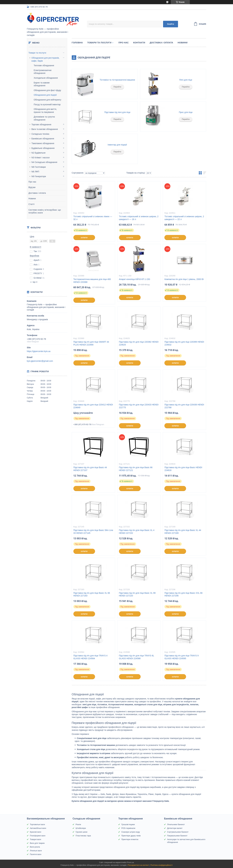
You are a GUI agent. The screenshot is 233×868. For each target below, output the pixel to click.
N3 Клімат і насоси (41, 158)
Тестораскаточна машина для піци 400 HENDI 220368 (92, 281)
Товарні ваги (35, 839)
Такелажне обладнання (43, 143)
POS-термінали (128, 828)
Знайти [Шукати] (170, 24)
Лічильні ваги (36, 851)
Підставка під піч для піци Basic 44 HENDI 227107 (90, 469)
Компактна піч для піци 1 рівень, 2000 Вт (184, 279)
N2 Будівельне (39, 153)
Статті (32, 204)
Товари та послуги (37, 53)
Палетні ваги (36, 854)
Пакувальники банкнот (177, 836)
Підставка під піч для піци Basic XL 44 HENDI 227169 (183, 532)
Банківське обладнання (43, 139)
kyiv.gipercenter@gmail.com (40, 361)
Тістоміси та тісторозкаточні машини (117, 80)
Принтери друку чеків (131, 836)
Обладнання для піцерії (45, 95)
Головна (77, 43)
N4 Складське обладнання (44, 162)
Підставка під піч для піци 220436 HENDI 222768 (184, 406)
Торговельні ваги (37, 824)
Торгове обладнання (41, 125)
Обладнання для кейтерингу (48, 100)
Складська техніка (40, 134)
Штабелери (81, 828)
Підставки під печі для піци (117, 112)
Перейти (117, 87)
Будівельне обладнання (43, 148)
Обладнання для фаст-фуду (47, 90)
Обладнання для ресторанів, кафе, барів (46, 59)
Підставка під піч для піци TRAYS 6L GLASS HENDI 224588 (137, 657)
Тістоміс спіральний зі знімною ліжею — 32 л (93, 218)
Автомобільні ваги (38, 828)
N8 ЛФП (35, 172)
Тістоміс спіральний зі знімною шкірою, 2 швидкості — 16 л (139, 218)
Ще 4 (35, 282)
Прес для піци (186, 112)
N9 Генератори (39, 176)
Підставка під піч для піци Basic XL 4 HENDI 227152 (137, 532)
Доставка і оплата (37, 193)
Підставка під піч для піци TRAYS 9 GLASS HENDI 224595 (181, 657)
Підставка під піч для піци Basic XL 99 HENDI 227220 (137, 594)
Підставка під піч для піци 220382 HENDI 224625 (139, 343)
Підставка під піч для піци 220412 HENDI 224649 (93, 406)
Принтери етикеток (130, 839)
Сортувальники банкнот (178, 832)
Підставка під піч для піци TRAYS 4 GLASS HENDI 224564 (90, 657)
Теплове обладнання (44, 65)
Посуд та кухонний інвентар (47, 104)
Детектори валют (175, 828)
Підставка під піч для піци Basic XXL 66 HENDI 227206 (183, 594)
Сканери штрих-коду (131, 832)
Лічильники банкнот (176, 824)
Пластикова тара (83, 836)
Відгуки (32, 187)
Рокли (78, 824)
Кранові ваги (36, 832)
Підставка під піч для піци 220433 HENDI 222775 (139, 406)
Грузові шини (81, 832)
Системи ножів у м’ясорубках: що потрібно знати (45, 211)
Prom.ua (130, 862)
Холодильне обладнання (46, 78)
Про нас (32, 182)
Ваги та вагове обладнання (45, 129)
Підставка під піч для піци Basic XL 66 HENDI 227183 (92, 594)
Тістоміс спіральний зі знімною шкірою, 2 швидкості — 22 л (184, 218)
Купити (84, 238)
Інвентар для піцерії (117, 145)
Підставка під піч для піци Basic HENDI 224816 (183, 469)
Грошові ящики (128, 824)
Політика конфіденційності (162, 865)
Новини (32, 199)
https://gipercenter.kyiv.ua (39, 351)
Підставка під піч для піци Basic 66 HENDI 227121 (136, 469)
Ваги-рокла (35, 847)
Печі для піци (186, 80)
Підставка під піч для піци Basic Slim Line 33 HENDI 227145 (93, 532)
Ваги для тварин (37, 843)
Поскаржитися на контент (138, 865)
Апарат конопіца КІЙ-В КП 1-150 (135, 279)
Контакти (139, 43)
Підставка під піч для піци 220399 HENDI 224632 (184, 343)
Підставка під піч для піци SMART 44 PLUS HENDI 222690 (91, 343)
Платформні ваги (38, 836)
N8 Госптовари (39, 167)
